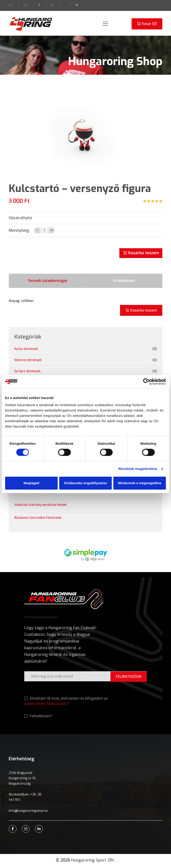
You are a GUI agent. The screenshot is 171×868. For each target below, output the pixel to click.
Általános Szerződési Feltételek (38, 519)
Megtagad (31, 483)
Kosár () (147, 24)
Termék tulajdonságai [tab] (47, 282)
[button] (43, 135)
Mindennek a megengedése (140, 483)
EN (25, 5)
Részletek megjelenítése (138, 469)
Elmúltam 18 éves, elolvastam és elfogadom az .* (66, 703)
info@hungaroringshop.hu (28, 812)
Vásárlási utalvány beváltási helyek (40, 506)
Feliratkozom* (39, 718)
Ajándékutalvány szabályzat (35, 493)
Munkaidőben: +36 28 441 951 (25, 799)
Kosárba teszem (141, 253)
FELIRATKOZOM (128, 678)
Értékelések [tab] (124, 282)
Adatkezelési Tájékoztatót (45, 705)
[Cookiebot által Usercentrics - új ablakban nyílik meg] (146, 382)
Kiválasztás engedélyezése (85, 483)
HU (11, 5)
